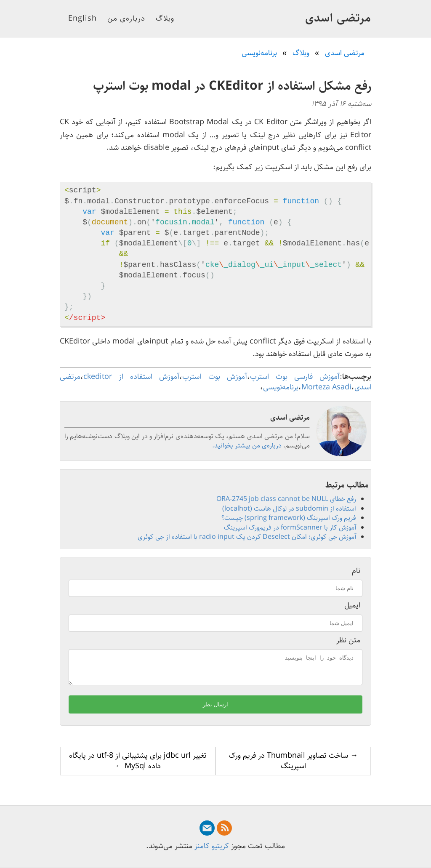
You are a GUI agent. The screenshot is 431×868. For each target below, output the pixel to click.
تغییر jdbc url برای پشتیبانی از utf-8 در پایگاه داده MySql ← (138, 766)
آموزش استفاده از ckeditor (131, 377)
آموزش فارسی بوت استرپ (295, 377)
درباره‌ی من (126, 19)
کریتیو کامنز (212, 846)
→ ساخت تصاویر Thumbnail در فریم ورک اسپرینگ (293, 766)
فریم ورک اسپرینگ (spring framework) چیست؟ (289, 518)
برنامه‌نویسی (281, 387)
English (82, 19)
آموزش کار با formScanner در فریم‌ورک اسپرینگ (290, 528)
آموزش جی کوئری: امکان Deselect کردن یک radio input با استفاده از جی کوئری (247, 537)
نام (356, 571)
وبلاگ (165, 19)
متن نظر (348, 640)
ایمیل (352, 606)
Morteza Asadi (326, 387)
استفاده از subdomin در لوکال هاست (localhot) (289, 509)
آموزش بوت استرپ (214, 377)
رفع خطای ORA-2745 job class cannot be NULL (286, 499)
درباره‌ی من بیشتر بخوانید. (247, 446)
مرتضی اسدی (338, 18)
